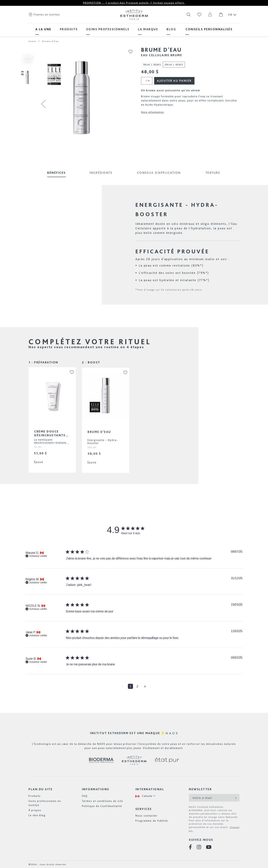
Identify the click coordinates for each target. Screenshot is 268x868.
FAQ (85, 796)
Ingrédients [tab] (101, 173)
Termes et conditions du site (102, 801)
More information (152, 112)
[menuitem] (43, 29)
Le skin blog (37, 815)
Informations (96, 789)
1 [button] (130, 686)
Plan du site (41, 789)
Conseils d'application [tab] (159, 173)
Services (144, 809)
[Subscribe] (235, 798)
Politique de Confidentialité (102, 806)
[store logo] (134, 15)
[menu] (134, 29)
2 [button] (137, 686)
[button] (44, 104)
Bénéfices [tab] (57, 173)
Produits (35, 796)
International (150, 789)
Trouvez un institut (44, 14)
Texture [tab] (213, 173)
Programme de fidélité (152, 821)
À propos (35, 810)
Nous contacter (146, 816)
